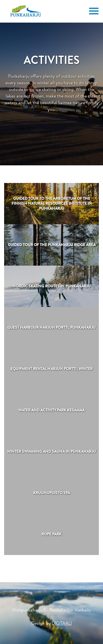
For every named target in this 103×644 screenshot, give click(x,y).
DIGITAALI (62, 623)
